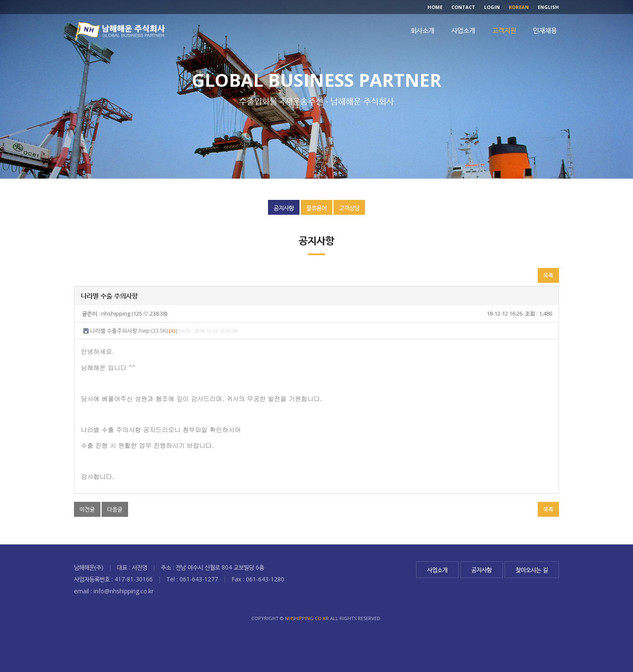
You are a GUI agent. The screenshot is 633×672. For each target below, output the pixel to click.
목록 (548, 276)
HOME (435, 7)
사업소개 (437, 570)
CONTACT (463, 7)
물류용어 (316, 208)
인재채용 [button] (545, 31)
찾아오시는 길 (532, 570)
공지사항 (284, 208)
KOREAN (519, 7)
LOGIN (492, 7)
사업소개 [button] (463, 31)
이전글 (87, 510)
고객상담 (349, 208)
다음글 (115, 510)
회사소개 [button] (422, 31)
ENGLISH (548, 7)
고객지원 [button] (504, 31)
